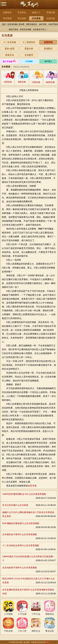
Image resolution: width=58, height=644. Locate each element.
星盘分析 (29, 49)
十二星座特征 (29, 42)
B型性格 (22, 82)
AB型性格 (50, 82)
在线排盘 (51, 18)
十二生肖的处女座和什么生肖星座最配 (21, 545)
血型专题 (32, 486)
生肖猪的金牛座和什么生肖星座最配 (20, 534)
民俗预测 (7, 18)
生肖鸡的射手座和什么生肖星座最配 (20, 568)
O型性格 (36, 82)
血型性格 (48, 42)
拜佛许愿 (51, 12)
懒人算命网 (29, 6)
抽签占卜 (36, 12)
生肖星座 (36, 18)
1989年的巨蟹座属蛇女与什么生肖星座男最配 (24, 494)
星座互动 (10, 55)
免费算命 (7, 12)
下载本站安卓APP (38, 642)
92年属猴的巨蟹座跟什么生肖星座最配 (21, 523)
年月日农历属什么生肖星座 (15, 505)
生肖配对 (29, 55)
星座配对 (48, 49)
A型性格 (8, 82)
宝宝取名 (22, 12)
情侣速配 (22, 18)
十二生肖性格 (10, 42)
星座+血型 (10, 49)
